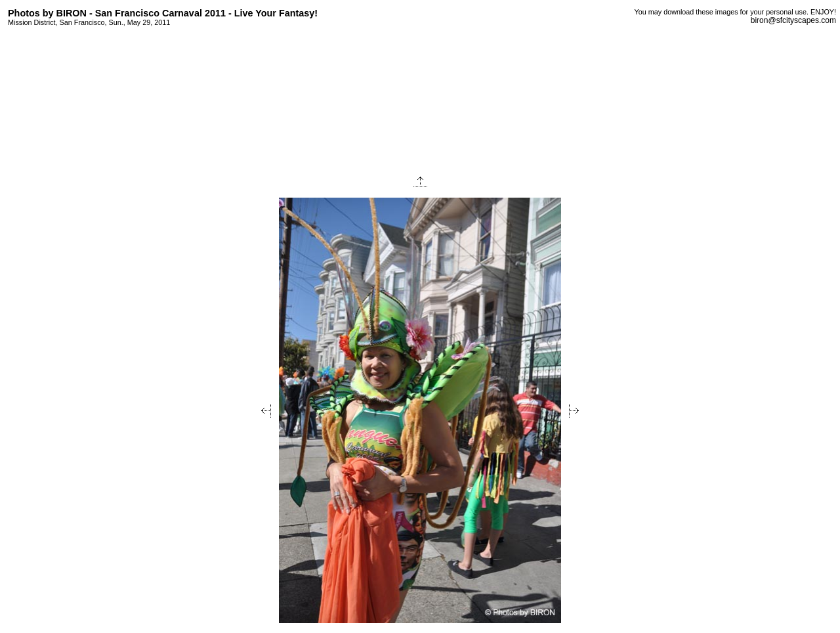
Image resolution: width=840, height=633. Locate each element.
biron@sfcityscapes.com (793, 20)
